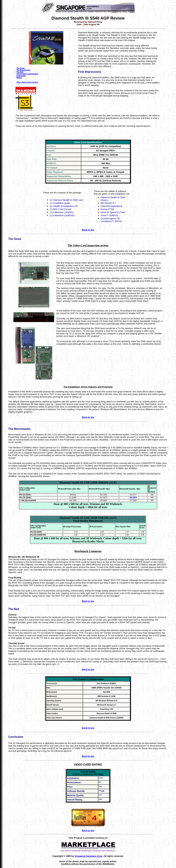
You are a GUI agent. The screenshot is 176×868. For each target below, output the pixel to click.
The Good (21, 68)
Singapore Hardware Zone (88, 856)
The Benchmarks (23, 70)
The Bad (20, 72)
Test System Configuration (27, 74)
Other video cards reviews (27, 82)
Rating (19, 78)
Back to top (88, 230)
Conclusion (21, 76)
